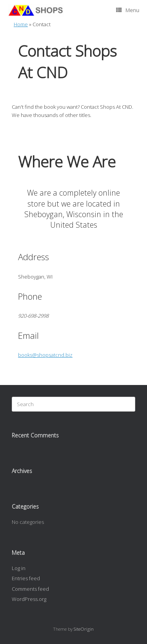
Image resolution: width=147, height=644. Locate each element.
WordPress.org (29, 599)
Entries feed (26, 578)
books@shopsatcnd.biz (45, 355)
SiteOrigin (84, 629)
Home (21, 24)
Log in (19, 568)
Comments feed (30, 589)
